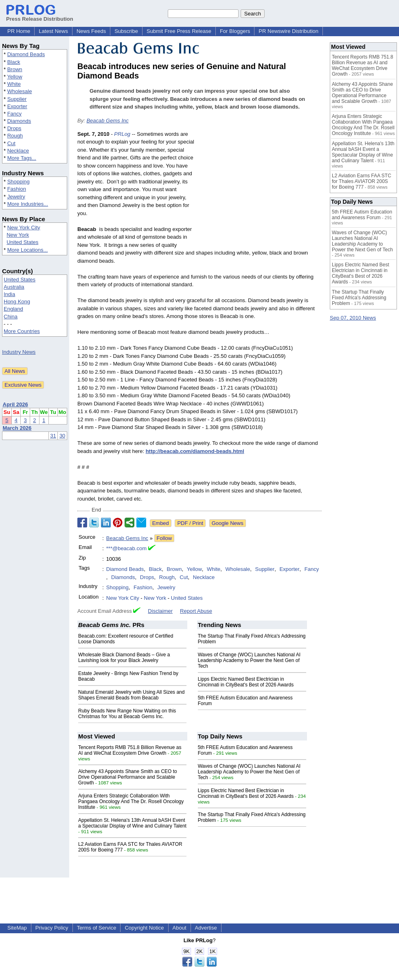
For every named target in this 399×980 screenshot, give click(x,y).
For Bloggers (235, 31)
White (14, 84)
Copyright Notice (144, 928)
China (11, 317)
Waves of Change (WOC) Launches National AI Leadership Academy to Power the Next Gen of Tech (249, 660)
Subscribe (126, 31)
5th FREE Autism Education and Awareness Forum (362, 215)
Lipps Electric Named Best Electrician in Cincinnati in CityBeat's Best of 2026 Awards (246, 682)
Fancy (14, 114)
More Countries (22, 331)
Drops (14, 128)
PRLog (122, 134)
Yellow (14, 77)
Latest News (53, 31)
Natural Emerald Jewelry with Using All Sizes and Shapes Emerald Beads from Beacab (131, 695)
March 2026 (17, 428)
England (13, 309)
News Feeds (91, 31)
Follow (164, 538)
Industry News (19, 352)
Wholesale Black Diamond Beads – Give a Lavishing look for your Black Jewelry (124, 658)
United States (22, 242)
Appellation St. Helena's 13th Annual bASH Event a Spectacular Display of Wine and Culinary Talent (132, 823)
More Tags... (22, 158)
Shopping (19, 182)
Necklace (18, 151)
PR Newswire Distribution (288, 31)
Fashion (17, 189)
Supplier (17, 99)
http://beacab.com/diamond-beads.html (195, 451)
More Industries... (28, 204)
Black (14, 62)
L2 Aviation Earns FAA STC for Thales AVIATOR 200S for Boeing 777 (362, 181)
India (9, 294)
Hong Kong (17, 302)
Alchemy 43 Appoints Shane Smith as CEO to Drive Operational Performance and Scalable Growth (128, 777)
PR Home (19, 31)
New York (18, 235)
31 (53, 436)
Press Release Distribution (40, 16)
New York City (24, 228)
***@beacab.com (126, 548)
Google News (228, 523)
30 (62, 436)
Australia (14, 287)
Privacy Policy (52, 928)
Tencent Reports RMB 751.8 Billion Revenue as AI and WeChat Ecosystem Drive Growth (130, 750)
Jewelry (16, 197)
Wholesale (20, 91)
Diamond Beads (26, 54)
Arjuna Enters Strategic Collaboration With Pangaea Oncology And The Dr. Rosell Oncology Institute (131, 801)
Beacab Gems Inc (107, 121)
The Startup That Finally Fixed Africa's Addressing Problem (359, 298)
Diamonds (19, 121)
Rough (15, 136)
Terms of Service (97, 928)
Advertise (206, 928)
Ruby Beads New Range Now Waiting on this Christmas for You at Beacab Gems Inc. (127, 714)
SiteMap (17, 928)
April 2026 (15, 404)
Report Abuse (196, 611)
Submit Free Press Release (179, 31)
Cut (11, 143)
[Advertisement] (261, 190)
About (180, 928)
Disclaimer (160, 611)
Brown (15, 69)
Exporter (17, 106)
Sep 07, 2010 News (353, 318)
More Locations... (28, 250)
